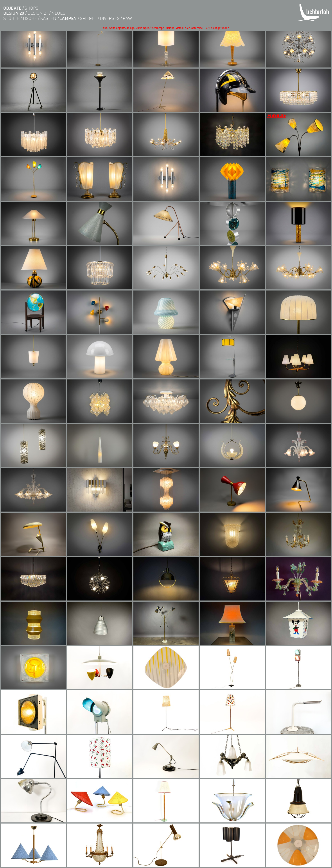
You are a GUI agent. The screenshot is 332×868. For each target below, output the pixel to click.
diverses (110, 18)
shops (31, 8)
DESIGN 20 (14, 13)
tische (30, 18)
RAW (127, 18)
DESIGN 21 (38, 13)
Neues (58, 13)
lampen (68, 18)
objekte (12, 8)
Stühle (11, 18)
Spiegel (88, 18)
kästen (48, 18)
